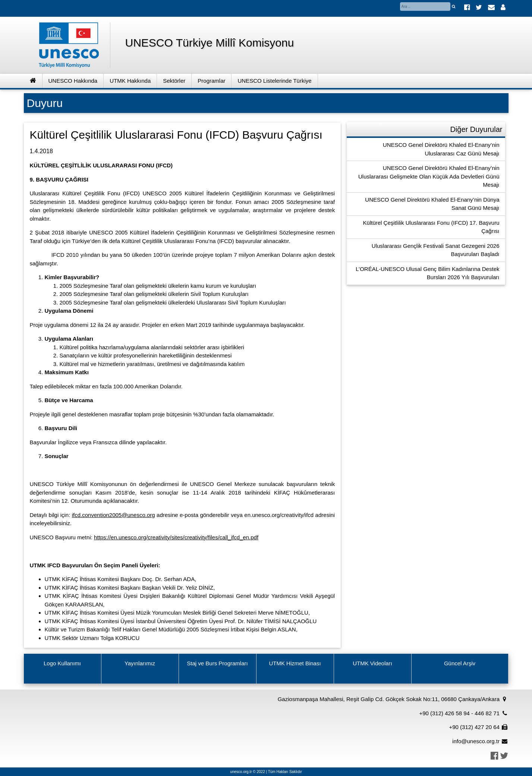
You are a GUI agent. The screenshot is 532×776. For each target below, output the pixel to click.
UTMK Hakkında (130, 81)
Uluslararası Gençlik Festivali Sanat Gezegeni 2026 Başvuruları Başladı (436, 250)
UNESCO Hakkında (73, 81)
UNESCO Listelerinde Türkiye (274, 81)
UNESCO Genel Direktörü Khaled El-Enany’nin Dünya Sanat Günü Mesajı (432, 204)
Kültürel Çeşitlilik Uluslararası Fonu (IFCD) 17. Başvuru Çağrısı (431, 227)
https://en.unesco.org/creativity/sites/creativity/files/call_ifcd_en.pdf (176, 537)
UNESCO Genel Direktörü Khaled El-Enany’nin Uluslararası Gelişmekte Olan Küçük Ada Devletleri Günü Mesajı (429, 176)
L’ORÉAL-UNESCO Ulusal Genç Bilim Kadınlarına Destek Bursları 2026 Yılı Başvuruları (427, 273)
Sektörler (174, 81)
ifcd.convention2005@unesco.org (114, 515)
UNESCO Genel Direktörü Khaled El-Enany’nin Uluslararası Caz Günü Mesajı (441, 149)
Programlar (211, 81)
